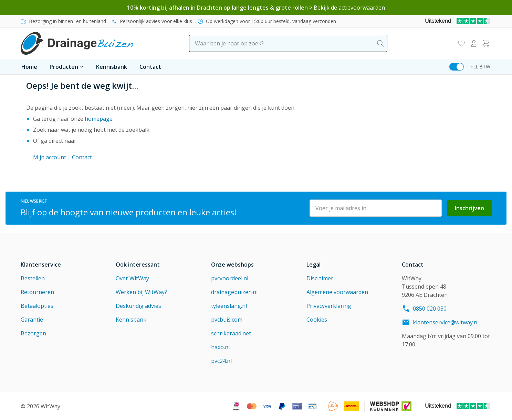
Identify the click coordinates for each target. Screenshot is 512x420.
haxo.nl (220, 347)
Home (29, 67)
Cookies (317, 320)
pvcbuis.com (227, 320)
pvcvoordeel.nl (230, 278)
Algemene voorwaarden (337, 292)
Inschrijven (469, 208)
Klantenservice (41, 265)
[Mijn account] (474, 43)
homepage (99, 119)
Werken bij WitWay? (141, 292)
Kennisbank (112, 67)
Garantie (32, 320)
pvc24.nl (221, 361)
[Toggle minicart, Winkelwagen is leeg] (486, 43)
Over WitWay (132, 278)
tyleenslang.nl (229, 306)
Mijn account (50, 157)
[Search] (380, 43)
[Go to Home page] (77, 43)
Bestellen (33, 278)
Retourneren (37, 292)
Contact (150, 67)
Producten (67, 67)
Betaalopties (37, 306)
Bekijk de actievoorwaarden (349, 8)
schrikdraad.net (231, 333)
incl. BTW (480, 67)
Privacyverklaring (329, 306)
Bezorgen (33, 333)
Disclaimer (320, 278)
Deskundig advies (138, 306)
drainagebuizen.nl (234, 292)
